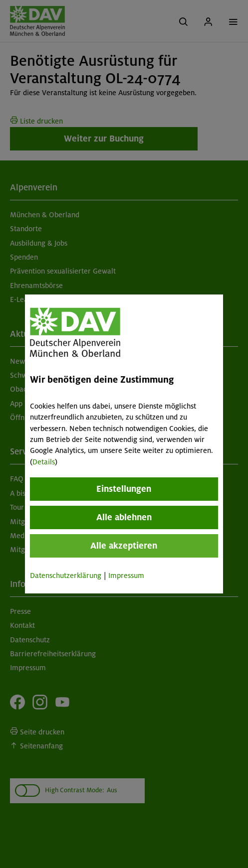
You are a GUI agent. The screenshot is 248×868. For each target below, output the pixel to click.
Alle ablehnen (124, 517)
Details (44, 462)
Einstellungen (124, 489)
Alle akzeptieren (124, 546)
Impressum (126, 576)
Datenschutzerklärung (66, 576)
